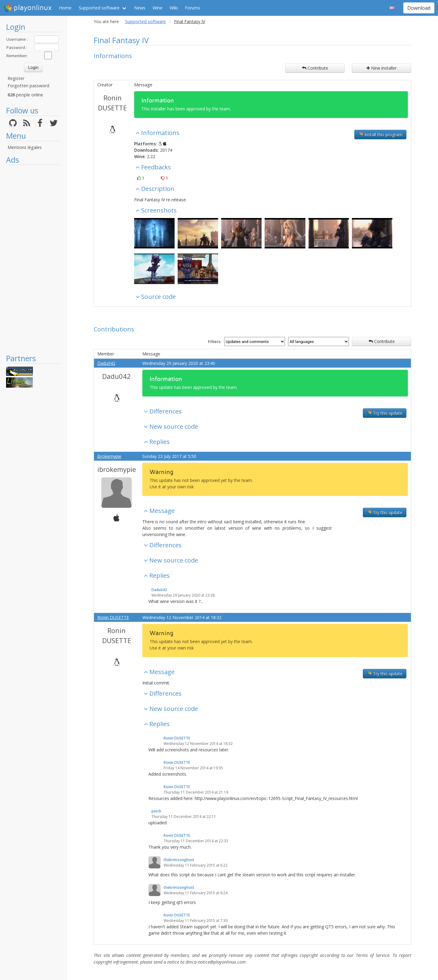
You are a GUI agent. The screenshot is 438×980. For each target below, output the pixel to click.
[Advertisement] (33, 259)
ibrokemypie (109, 456)
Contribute (315, 68)
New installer (382, 68)
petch (156, 811)
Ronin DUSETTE (112, 103)
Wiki (174, 8)
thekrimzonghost (179, 860)
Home (65, 8)
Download (419, 8)
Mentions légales (25, 147)
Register (16, 78)
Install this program (380, 134)
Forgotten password (28, 86)
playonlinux (28, 8)
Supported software (99, 8)
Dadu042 (106, 363)
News (140, 8)
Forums (193, 8)
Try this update (385, 413)
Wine (158, 8)
